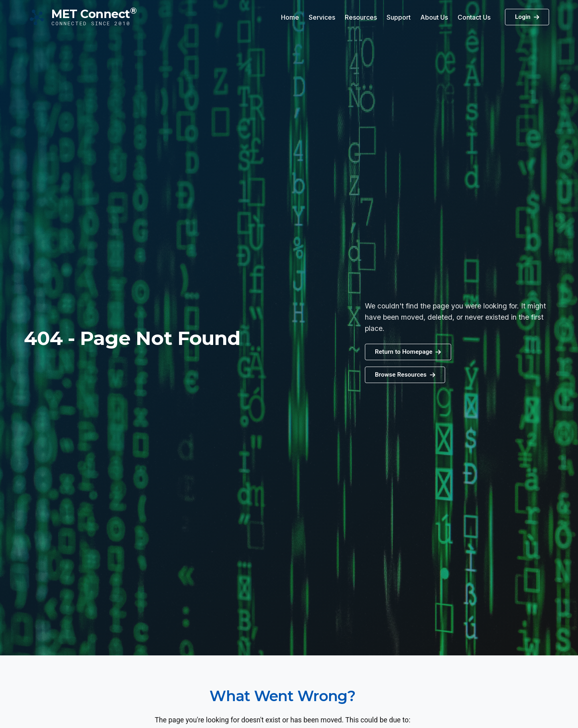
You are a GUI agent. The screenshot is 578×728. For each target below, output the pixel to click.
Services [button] (322, 17)
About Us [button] (434, 17)
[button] (405, 375)
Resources (361, 17)
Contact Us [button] (474, 17)
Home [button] (290, 17)
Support (399, 17)
